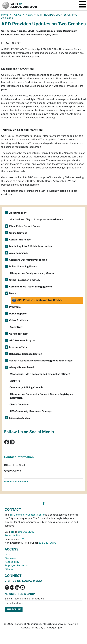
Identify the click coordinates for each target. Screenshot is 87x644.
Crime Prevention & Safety (25, 280)
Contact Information (19, 457)
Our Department (19, 334)
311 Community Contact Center (27, 515)
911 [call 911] (23, 539)
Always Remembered (22, 367)
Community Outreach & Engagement (31, 287)
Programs (15, 307)
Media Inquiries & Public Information (30, 246)
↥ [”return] (44, 504)
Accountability (18, 213)
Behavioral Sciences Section (26, 354)
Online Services (18, 233)
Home (5, 15)
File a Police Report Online (25, 226)
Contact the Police (20, 240)
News (29, 15)
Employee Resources (17, 566)
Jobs (7, 555)
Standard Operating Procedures (28, 260)
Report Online (12, 535)
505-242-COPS (47, 543)
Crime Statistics (19, 320)
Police (17, 15)
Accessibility (12, 562)
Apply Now (16, 327)
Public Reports (18, 314)
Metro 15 (15, 381)
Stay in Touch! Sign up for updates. (25, 599)
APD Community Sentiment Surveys (30, 411)
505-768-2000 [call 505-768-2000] (26, 532)
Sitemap (9, 569)
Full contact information (16, 482)
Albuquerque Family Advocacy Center (32, 273)
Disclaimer (11, 558)
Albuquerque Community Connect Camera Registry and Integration (42, 396)
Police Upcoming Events (23, 266)
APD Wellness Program (23, 340)
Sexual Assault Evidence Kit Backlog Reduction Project (41, 361)
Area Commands (19, 253)
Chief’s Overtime (19, 405)
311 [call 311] (12, 532)
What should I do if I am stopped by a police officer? (40, 374)
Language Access (19, 418)
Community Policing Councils (26, 387)
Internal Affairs (18, 347)
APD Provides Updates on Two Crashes (37, 300)
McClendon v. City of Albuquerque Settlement (36, 219)
